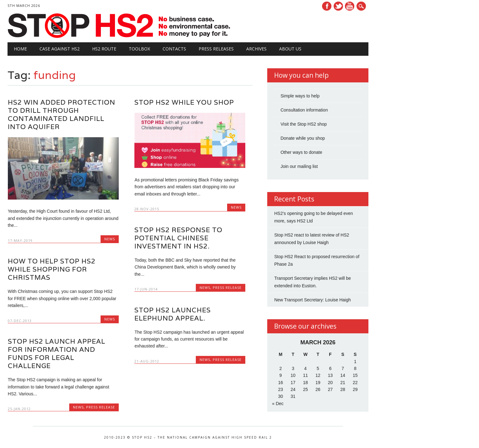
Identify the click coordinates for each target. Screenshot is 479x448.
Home (20, 49)
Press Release (227, 287)
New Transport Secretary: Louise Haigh (312, 300)
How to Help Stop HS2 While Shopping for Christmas (52, 269)
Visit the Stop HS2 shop (304, 124)
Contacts (174, 49)
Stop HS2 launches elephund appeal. (173, 314)
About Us (290, 49)
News (110, 239)
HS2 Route (104, 49)
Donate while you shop (303, 138)
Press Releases (216, 49)
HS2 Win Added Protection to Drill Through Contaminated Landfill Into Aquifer (62, 115)
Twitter (338, 6)
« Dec (278, 404)
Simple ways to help (300, 96)
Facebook (327, 6)
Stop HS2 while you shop (184, 102)
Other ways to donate (301, 152)
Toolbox (139, 49)
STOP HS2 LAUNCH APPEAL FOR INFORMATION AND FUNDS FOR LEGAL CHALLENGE (57, 354)
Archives (256, 49)
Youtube (350, 6)
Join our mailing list (299, 166)
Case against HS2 (60, 49)
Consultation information (304, 110)
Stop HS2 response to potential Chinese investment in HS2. (178, 238)
